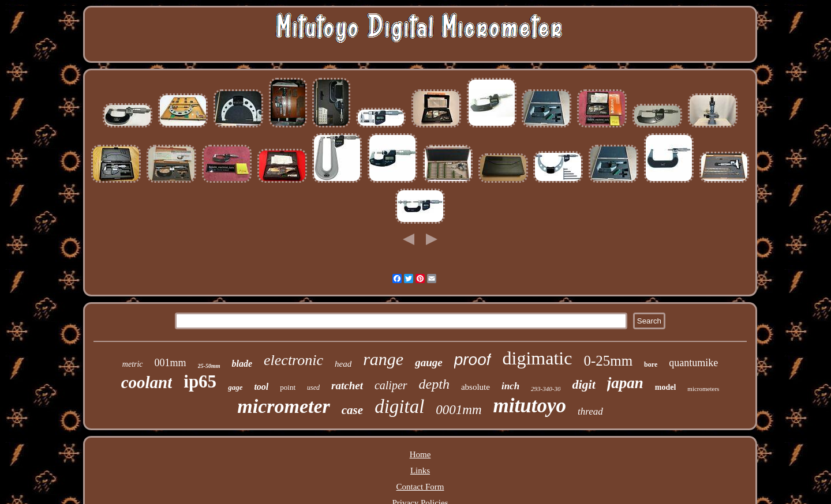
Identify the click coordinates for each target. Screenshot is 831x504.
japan (625, 383)
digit (583, 384)
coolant (147, 382)
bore (651, 364)
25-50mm (209, 366)
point (288, 387)
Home (420, 454)
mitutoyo (530, 406)
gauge (429, 362)
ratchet (347, 385)
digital (399, 407)
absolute (476, 387)
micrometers (703, 389)
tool (261, 387)
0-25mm (608, 361)
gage (235, 387)
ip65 (200, 381)
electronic (293, 360)
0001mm (458, 410)
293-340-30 (546, 389)
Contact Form (420, 487)
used (313, 388)
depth (434, 384)
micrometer (284, 406)
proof (473, 360)
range (383, 359)
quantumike (693, 363)
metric (133, 364)
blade (242, 364)
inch (510, 386)
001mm (171, 363)
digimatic (538, 358)
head (343, 364)
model (666, 387)
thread (590, 411)
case (352, 410)
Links (420, 471)
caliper (391, 385)
